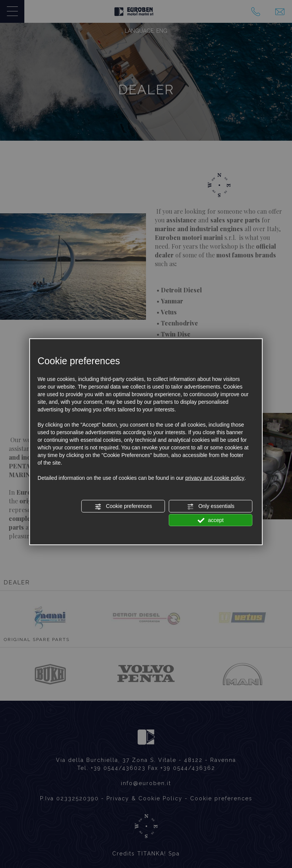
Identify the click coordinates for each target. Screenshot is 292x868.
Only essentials (211, 506)
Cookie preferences (123, 506)
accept (211, 520)
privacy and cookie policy (215, 478)
